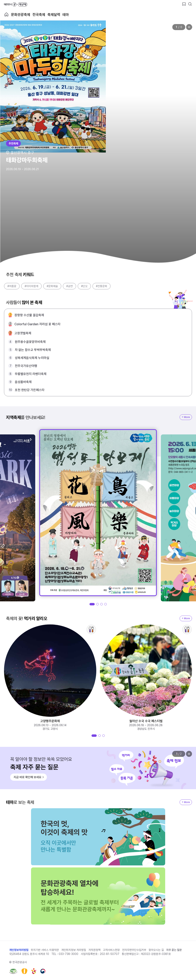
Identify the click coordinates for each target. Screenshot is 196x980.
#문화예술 (52, 286)
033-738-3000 (68, 954)
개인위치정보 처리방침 (74, 950)
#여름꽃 (12, 286)
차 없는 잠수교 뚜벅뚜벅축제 (33, 350)
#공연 (69, 286)
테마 (66, 15)
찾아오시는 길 (156, 950)
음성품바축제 (23, 382)
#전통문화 (102, 286)
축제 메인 (6, 14)
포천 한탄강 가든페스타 (30, 390)
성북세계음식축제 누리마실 (32, 358)
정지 (189, 27)
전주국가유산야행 (26, 366)
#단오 (84, 286)
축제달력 (54, 15)
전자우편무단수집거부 (134, 950)
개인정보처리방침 (19, 950)
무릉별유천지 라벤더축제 (31, 374)
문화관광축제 (21, 15)
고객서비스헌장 (111, 950)
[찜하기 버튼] (184, 4)
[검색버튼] (190, 4)
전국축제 (39, 15)
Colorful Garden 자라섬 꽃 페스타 (37, 324)
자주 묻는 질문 (174, 950)
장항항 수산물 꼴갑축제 (29, 315)
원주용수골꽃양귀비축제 (30, 342)
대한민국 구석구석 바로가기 (16, 4)
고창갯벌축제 (23, 333)
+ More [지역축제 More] (186, 417)
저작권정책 (94, 950)
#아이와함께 (31, 286)
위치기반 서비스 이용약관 (45, 950)
